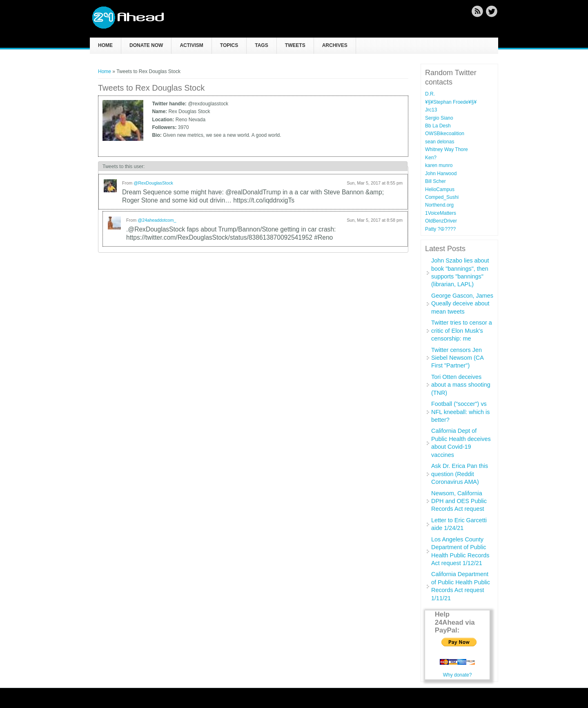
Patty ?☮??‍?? (440, 229)
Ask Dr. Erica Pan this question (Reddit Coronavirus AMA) (460, 474)
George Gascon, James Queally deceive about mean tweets (462, 304)
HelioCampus (440, 189)
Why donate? (458, 675)
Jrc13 (431, 110)
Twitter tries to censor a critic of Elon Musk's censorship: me (462, 331)
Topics (229, 45)
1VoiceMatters (441, 213)
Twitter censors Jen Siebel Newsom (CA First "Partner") (457, 358)
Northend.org (439, 205)
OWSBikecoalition (445, 134)
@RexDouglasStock (153, 183)
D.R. (430, 94)
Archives (335, 45)
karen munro (439, 165)
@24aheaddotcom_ (157, 220)
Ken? (431, 158)
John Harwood (441, 174)
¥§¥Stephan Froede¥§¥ (451, 102)
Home (105, 45)
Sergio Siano (439, 118)
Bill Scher (435, 181)
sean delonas (440, 142)
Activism (191, 45)
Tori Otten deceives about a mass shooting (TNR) (461, 385)
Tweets (295, 45)
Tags (261, 45)
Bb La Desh (438, 126)
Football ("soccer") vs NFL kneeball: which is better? (460, 412)
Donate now (146, 45)
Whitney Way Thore (447, 149)
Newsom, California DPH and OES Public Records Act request (459, 501)
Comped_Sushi (442, 197)
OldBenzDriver (441, 221)
